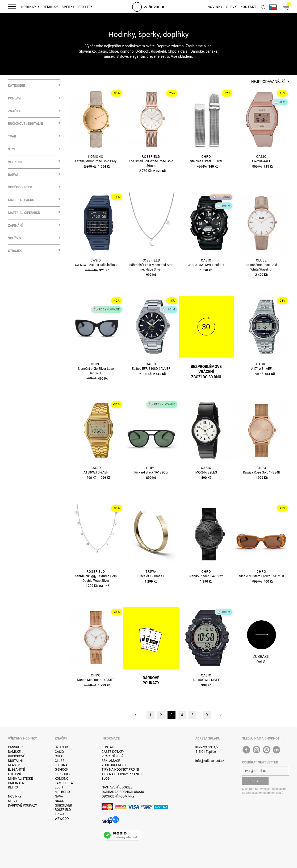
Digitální (15, 761)
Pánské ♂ (16, 747)
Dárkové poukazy (22, 805)
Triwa (60, 814)
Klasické (15, 765)
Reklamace (111, 761)
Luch (59, 787)
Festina (61, 765)
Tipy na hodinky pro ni (120, 770)
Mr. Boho (62, 792)
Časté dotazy (113, 752)
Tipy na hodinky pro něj (122, 774)
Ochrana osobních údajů (123, 792)
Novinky (15, 796)
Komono (62, 779)
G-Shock (62, 770)
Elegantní (16, 770)
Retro (13, 787)
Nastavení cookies (117, 787)
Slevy (13, 801)
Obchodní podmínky (118, 796)
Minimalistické (20, 779)
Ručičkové (16, 756)
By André (62, 747)
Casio (59, 752)
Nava (59, 796)
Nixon (60, 801)
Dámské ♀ (16, 752)
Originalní (17, 783)
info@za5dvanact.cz (210, 761)
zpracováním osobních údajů (265, 793)
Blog (106, 779)
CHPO (59, 756)
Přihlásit (255, 781)
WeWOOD (62, 819)
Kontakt (109, 747)
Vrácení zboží (113, 756)
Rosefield (63, 810)
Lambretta (64, 783)
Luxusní (14, 774)
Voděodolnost (114, 765)
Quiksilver (63, 805)
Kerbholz (63, 774)
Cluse (60, 761)
